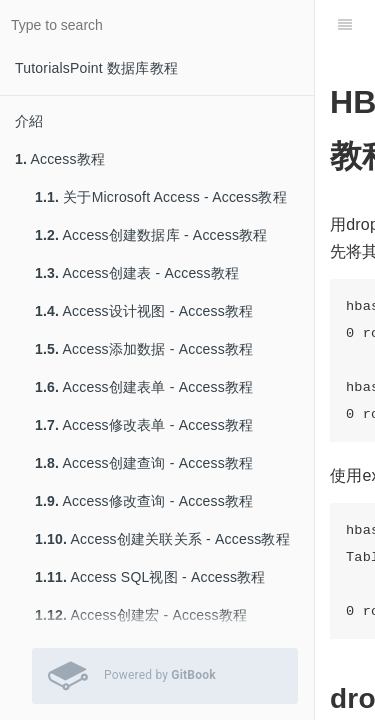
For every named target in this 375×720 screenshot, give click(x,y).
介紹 (29, 121)
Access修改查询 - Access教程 (144, 501)
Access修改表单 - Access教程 (144, 425)
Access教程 (60, 159)
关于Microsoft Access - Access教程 (161, 197)
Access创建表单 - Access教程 (144, 387)
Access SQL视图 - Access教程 (150, 577)
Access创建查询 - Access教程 (144, 463)
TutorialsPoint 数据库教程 (96, 68)
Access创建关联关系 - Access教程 (162, 539)
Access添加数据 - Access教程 (144, 349)
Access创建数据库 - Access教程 (151, 235)
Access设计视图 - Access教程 (144, 311)
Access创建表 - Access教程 (137, 273)
